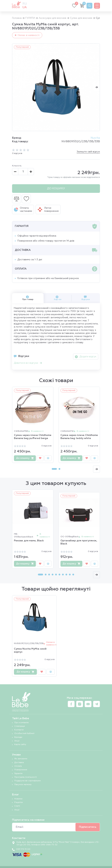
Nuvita (95, 138)
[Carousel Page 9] (70, 575)
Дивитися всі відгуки (28, 363)
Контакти (19, 730)
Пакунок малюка (23, 785)
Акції (17, 741)
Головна (17, 18)
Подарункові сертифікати (27, 781)
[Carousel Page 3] (49, 575)
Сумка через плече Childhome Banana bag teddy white (79, 437)
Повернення (21, 770)
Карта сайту (20, 744)
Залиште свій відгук (88, 152)
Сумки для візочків (81, 18)
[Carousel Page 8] (66, 575)
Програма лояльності (26, 777)
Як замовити (21, 759)
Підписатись (88, 827)
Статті (17, 806)
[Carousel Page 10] (73, 575)
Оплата (18, 766)
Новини (18, 799)
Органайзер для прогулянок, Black (79, 542)
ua (25, 7)
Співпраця (20, 726)
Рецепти (19, 802)
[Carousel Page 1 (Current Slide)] (54, 469)
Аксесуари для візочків (52, 18)
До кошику (56, 189)
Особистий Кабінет (24, 733)
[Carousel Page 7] (63, 575)
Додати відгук (86, 357)
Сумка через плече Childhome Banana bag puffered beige (33, 437)
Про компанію (22, 723)
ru (25, 4)
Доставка (19, 763)
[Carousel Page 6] (59, 575)
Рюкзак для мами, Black (29, 541)
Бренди (18, 737)
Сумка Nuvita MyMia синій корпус (30, 650)
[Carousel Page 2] (59, 469)
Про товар (28, 298)
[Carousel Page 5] (56, 575)
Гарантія (18, 774)
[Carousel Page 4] (53, 575)
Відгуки (86, 298)
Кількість (17, 166)
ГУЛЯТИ (30, 18)
